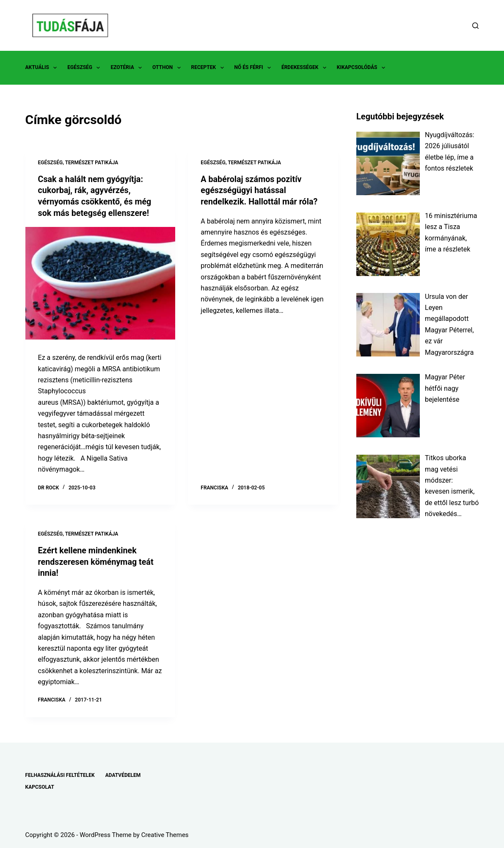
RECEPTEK (209, 68)
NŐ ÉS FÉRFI (254, 68)
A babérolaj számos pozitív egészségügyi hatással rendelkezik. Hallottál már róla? (260, 190)
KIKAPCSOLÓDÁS (363, 68)
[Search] (475, 26)
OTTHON (168, 68)
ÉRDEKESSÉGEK (306, 68)
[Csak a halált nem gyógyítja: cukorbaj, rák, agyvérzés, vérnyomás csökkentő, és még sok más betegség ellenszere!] (101, 282)
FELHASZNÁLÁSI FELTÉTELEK (60, 773)
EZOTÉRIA (128, 68)
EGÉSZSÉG (85, 68)
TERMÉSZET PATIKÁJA (92, 163)
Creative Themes (165, 833)
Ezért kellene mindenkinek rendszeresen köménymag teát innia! (97, 561)
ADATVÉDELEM (123, 773)
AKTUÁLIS (43, 68)
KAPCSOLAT (40, 785)
